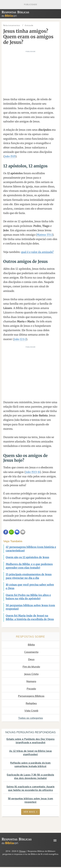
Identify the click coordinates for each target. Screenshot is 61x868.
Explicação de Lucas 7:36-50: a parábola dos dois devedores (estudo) (30, 776)
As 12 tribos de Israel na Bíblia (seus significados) (31, 753)
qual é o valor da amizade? (37, 252)
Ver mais (30, 812)
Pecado (31, 689)
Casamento (31, 652)
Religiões (31, 703)
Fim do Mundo (31, 667)
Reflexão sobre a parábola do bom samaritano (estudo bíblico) (30, 765)
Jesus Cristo (31, 674)
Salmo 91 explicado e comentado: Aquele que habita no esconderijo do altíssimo (31, 788)
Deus (31, 659)
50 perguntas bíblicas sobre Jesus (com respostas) (31, 800)
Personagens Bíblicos (31, 696)
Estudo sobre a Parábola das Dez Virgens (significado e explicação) (30, 741)
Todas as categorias (31, 718)
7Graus (22, 851)
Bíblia (31, 645)
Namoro (31, 681)
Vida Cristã (31, 711)
